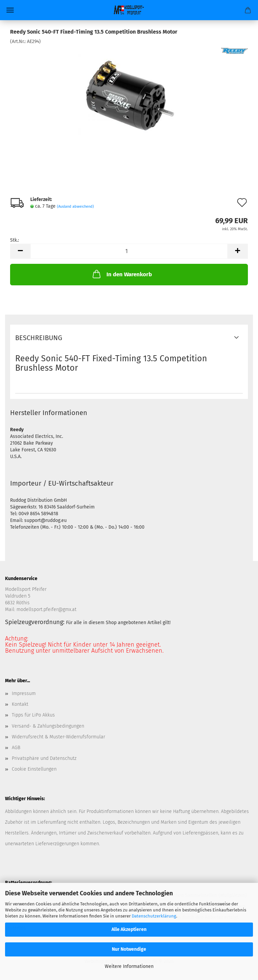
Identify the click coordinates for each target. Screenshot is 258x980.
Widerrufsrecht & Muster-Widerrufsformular (58, 737)
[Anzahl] (129, 251)
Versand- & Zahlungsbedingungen (48, 726)
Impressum (24, 693)
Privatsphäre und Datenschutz (44, 758)
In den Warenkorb (122, 274)
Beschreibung (39, 338)
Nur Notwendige (129, 949)
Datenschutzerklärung (154, 916)
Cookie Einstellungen (34, 769)
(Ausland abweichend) (75, 207)
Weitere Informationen (129, 966)
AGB (16, 748)
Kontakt (20, 704)
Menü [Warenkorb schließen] (10, 10)
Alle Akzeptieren (129, 929)
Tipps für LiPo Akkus (33, 715)
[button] (20, 251)
